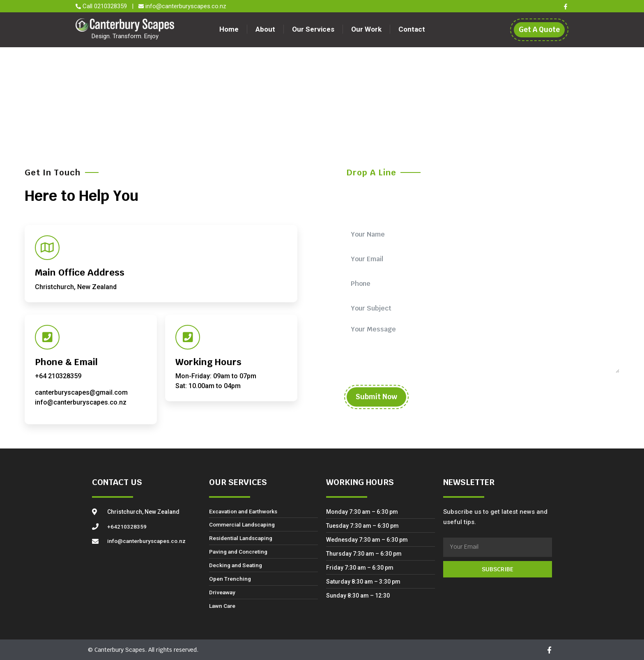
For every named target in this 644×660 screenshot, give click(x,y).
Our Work (364, 29)
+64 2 (43, 376)
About (268, 29)
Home (234, 29)
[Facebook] (566, 7)
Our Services (313, 29)
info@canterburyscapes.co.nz (186, 6)
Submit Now (376, 397)
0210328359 (111, 6)
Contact (407, 29)
